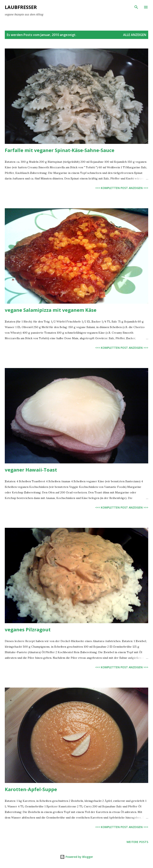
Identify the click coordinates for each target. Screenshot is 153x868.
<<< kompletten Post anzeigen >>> (122, 188)
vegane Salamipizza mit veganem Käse (51, 310)
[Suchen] (136, 7)
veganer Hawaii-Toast (31, 470)
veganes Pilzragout (28, 629)
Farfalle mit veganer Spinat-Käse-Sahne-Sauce (60, 150)
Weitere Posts (137, 842)
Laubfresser (21, 7)
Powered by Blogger (76, 857)
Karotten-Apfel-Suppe (31, 789)
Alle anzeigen (135, 35)
